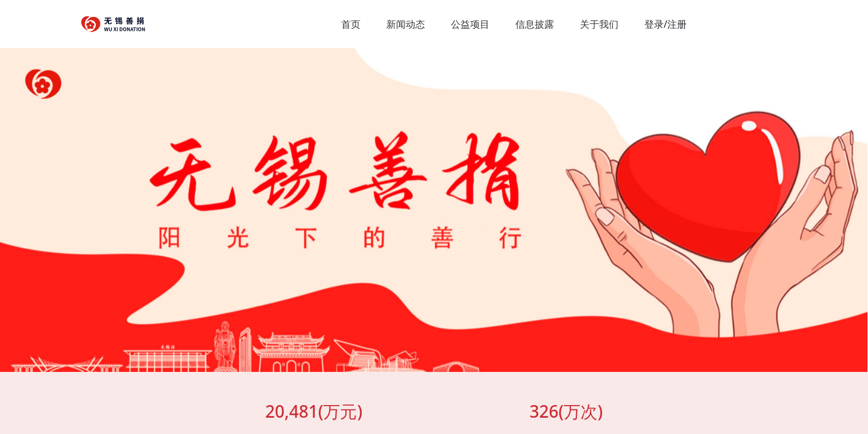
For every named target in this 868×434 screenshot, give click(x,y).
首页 (351, 24)
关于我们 (599, 24)
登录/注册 (665, 24)
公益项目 (470, 24)
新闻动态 (406, 24)
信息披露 (535, 24)
